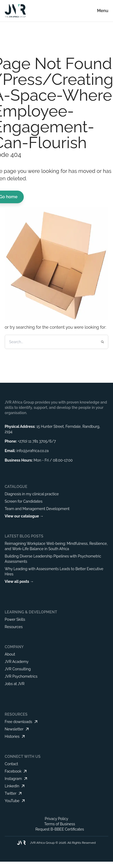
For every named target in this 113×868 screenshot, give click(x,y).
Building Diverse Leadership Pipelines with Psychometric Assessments (53, 559)
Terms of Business (60, 824)
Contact (11, 764)
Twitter (14, 793)
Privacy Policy (57, 819)
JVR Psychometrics (21, 676)
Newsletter (17, 729)
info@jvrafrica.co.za (32, 451)
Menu (103, 11)
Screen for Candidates (24, 501)
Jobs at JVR (15, 684)
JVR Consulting (18, 669)
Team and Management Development (37, 509)
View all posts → (19, 581)
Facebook (16, 771)
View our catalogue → (24, 516)
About (10, 654)
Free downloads (22, 722)
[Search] (50, 342)
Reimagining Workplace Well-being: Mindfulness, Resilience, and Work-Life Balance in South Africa (56, 546)
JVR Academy (17, 662)
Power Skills (15, 619)
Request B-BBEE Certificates (60, 829)
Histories (15, 736)
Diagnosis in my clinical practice (32, 494)
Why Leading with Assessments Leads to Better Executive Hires (54, 571)
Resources (14, 627)
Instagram (17, 779)
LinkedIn (15, 786)
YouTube (15, 801)
